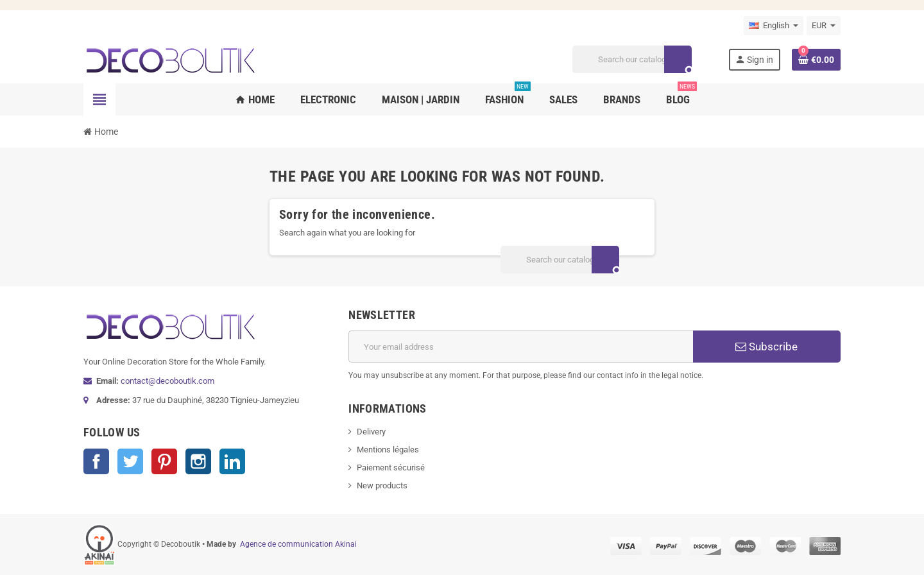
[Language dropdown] (774, 26)
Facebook (96, 461)
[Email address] (521, 347)
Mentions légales (388, 450)
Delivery (371, 432)
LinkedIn (232, 461)
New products (382, 485)
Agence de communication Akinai (298, 544)
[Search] (632, 59)
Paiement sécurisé (391, 468)
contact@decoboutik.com (167, 381)
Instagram (198, 461)
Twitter (130, 461)
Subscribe (766, 347)
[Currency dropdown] (824, 26)
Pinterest (164, 461)
